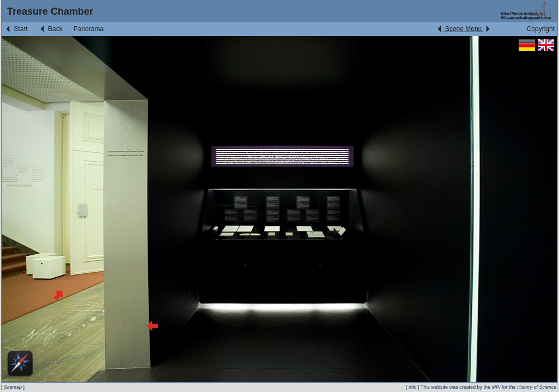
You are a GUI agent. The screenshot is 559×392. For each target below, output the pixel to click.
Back (51, 29)
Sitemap (13, 387)
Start (16, 29)
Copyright (541, 29)
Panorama (89, 29)
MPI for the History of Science (524, 387)
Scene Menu (463, 29)
